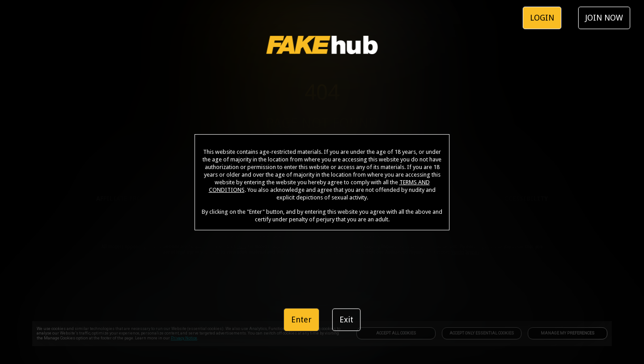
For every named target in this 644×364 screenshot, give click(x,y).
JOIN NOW (604, 18)
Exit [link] (346, 320)
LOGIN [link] (542, 18)
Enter (301, 320)
